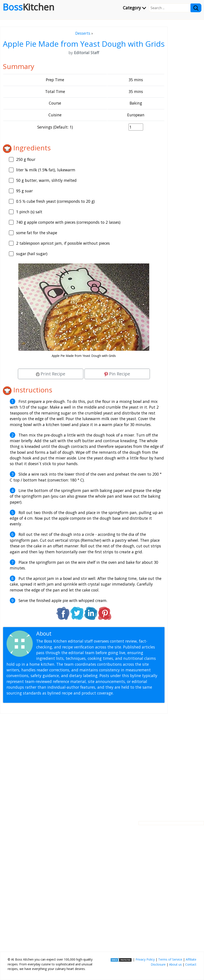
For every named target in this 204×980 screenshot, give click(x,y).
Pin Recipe (117, 374)
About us (175, 964)
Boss (28, 7)
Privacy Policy (145, 959)
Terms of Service (170, 959)
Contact (191, 964)
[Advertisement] (84, 764)
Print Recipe (51, 374)
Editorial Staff (70, 634)
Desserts (83, 33)
